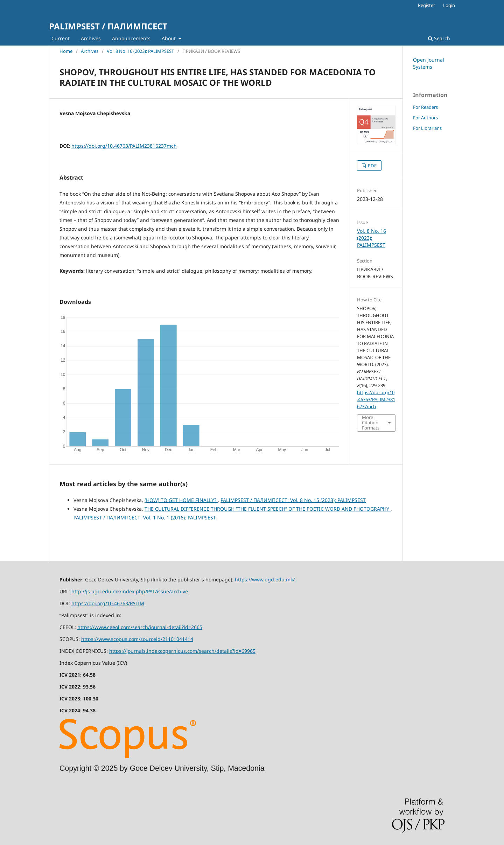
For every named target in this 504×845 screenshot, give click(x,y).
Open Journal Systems (429, 63)
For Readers (425, 107)
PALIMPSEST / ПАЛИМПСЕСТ (108, 26)
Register (426, 5)
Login (449, 5)
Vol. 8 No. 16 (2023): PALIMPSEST (140, 51)
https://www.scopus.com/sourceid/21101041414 (137, 639)
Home (66, 51)
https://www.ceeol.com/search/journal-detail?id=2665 (140, 627)
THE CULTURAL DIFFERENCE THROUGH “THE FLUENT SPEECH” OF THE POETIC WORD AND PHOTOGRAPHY (268, 509)
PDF (372, 166)
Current (61, 38)
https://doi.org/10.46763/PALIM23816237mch (124, 146)
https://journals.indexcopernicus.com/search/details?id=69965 (182, 651)
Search (439, 38)
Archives (91, 38)
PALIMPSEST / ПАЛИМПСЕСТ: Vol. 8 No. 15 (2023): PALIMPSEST (293, 500)
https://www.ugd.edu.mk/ (265, 579)
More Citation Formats (371, 423)
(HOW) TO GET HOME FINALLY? (181, 500)
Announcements (131, 38)
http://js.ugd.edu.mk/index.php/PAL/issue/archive (130, 591)
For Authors (425, 118)
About (169, 38)
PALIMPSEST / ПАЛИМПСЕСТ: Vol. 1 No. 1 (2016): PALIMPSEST (145, 518)
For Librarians (427, 128)
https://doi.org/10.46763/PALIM (108, 603)
